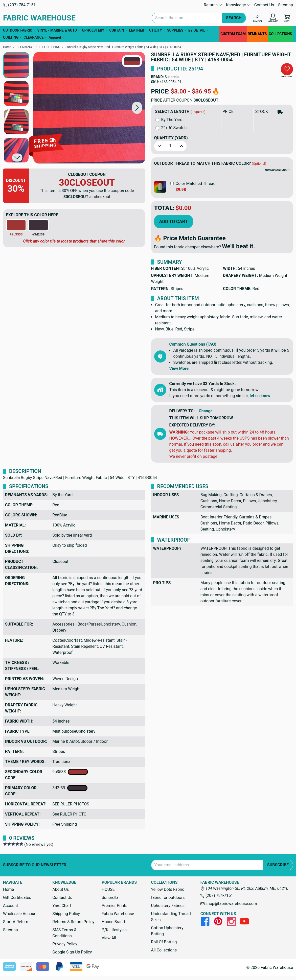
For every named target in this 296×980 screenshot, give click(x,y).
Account (10, 906)
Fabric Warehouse (118, 914)
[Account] (273, 18)
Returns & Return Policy (73, 922)
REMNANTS (257, 34)
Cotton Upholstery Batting (167, 931)
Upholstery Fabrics (168, 906)
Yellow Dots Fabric (168, 889)
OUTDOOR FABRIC (19, 30)
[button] (137, 108)
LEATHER (138, 30)
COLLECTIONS (280, 34)
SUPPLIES (177, 30)
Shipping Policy (66, 914)
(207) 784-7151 (19, 5)
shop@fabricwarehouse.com (229, 904)
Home (8, 889)
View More (179, 368)
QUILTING (12, 37)
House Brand (113, 922)
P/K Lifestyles (114, 930)
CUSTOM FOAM (233, 34)
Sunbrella (172, 77)
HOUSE (108, 889)
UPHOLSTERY (95, 30)
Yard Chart (62, 906)
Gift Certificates (17, 898)
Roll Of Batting (164, 942)
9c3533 (70, 772)
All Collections (164, 950)
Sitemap (286, 5)
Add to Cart (174, 221)
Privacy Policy (65, 944)
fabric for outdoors (168, 898)
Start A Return (16, 922)
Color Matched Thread (196, 184)
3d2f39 (70, 788)
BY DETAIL (198, 30)
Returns (213, 5)
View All (109, 938)
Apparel (56, 37)
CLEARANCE (35, 37)
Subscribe (278, 865)
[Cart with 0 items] (287, 18)
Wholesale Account (20, 914)
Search (234, 18)
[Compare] (258, 18)
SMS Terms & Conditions (64, 933)
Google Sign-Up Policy (72, 952)
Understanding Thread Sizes (171, 917)
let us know (260, 396)
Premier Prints (114, 906)
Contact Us (264, 5)
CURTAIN (118, 30)
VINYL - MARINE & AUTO (59, 30)
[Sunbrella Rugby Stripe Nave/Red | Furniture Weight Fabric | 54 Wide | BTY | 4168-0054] (89, 108)
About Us (61, 889)
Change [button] (206, 411)
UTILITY (157, 30)
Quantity (171, 138)
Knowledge (238, 5)
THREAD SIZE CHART (277, 170)
